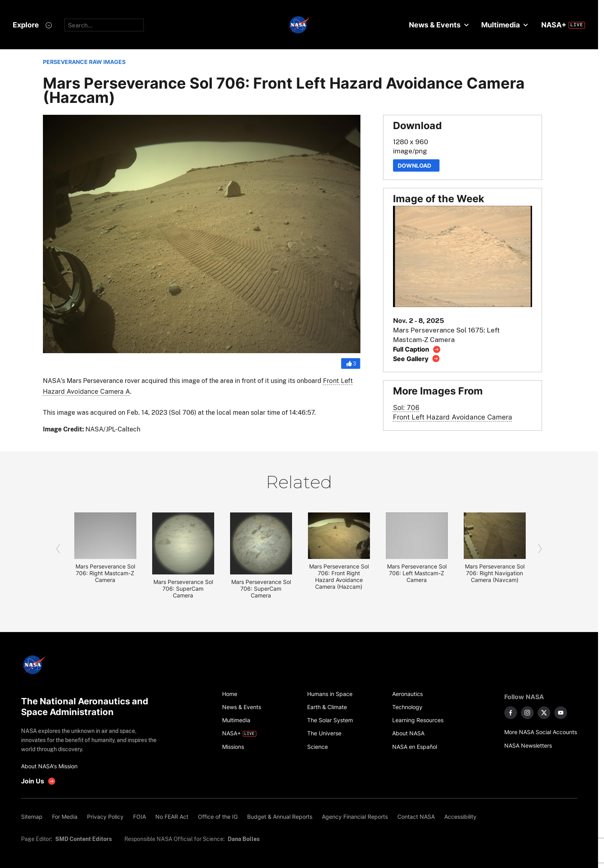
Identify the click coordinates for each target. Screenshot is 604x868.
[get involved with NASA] (39, 781)
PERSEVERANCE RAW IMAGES (84, 62)
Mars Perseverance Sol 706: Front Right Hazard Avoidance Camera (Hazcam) (339, 576)
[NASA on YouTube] (561, 713)
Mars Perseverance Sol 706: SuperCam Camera (183, 589)
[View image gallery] (417, 359)
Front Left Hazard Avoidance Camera (453, 417)
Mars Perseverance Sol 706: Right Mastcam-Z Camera (105, 573)
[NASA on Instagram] (527, 713)
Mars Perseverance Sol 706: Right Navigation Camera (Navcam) (495, 573)
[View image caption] (417, 349)
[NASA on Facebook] (511, 713)
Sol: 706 (406, 407)
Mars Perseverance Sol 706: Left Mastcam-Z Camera (417, 573)
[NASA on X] (544, 713)
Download (416, 165)
